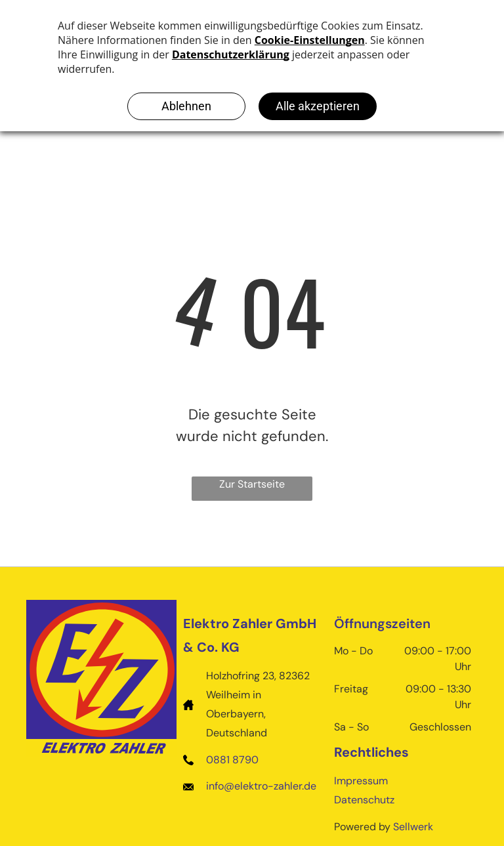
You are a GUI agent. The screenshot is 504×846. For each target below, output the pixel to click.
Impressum (361, 781)
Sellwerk (413, 827)
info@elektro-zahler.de (261, 786)
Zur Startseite (252, 484)
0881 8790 (232, 760)
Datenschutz (364, 800)
